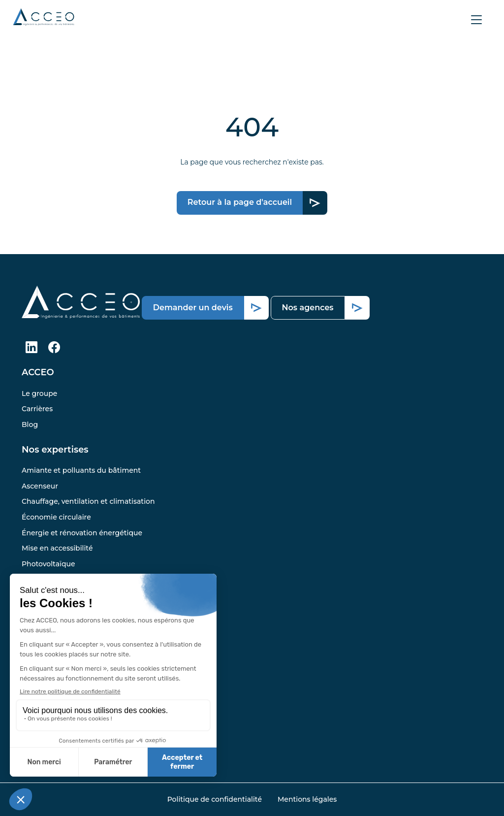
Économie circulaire (56, 517)
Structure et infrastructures (69, 579)
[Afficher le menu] (476, 20)
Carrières (37, 409)
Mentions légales (307, 799)
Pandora (36, 625)
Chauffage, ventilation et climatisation (88, 501)
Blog (30, 424)
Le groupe (39, 393)
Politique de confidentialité (215, 799)
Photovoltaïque (48, 564)
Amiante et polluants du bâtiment (81, 470)
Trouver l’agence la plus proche (76, 641)
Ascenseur (40, 486)
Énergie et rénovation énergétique (82, 533)
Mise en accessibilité (57, 548)
